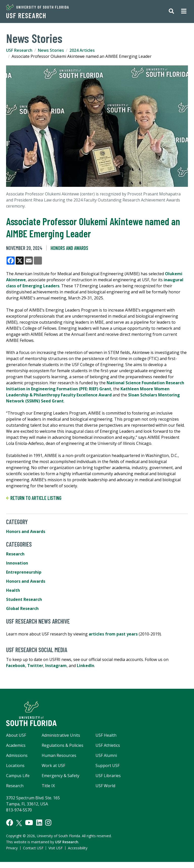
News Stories (51, 50)
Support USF (107, 765)
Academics (16, 745)
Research (15, 554)
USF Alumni (106, 755)
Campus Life (18, 776)
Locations (15, 765)
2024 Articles (82, 50)
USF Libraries (108, 776)
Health (13, 590)
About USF (16, 735)
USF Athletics (108, 745)
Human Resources (59, 755)
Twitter (35, 666)
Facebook (16, 666)
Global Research (22, 608)
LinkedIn (86, 666)
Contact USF (33, 848)
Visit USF (56, 848)
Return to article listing (34, 498)
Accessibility (78, 848)
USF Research (26, 15)
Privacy (12, 848)
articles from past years (113, 634)
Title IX (48, 786)
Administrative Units (61, 735)
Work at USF (53, 765)
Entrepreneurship (24, 572)
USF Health (106, 735)
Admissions (17, 755)
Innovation (17, 563)
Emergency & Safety (60, 776)
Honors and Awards (69, 248)
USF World (105, 786)
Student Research (24, 599)
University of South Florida (38, 7)
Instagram (56, 666)
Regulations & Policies (63, 745)
